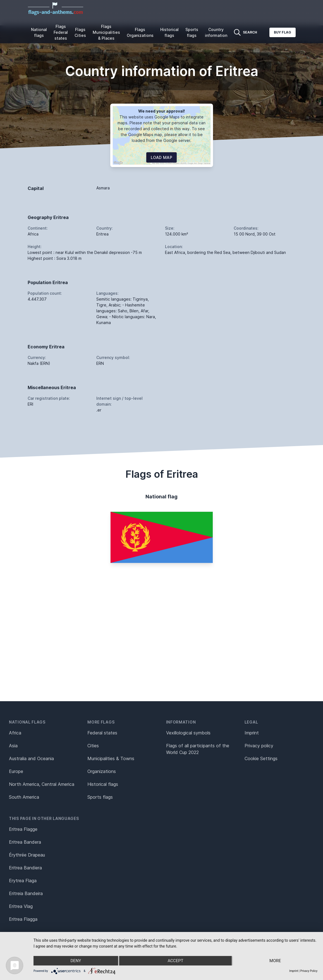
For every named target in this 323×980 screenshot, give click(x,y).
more (275, 961)
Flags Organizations (140, 32)
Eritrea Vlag (21, 906)
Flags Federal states (61, 32)
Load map (161, 157)
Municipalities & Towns (111, 758)
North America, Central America (42, 784)
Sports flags (192, 32)
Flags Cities (80, 32)
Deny (76, 961)
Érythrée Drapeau (27, 855)
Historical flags (169, 32)
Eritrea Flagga (23, 919)
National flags (39, 32)
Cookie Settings (261, 758)
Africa (15, 733)
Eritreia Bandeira (26, 893)
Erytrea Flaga (23, 881)
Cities (93, 746)
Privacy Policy (309, 971)
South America (24, 797)
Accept (175, 961)
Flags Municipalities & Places (106, 32)
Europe (16, 771)
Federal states (102, 733)
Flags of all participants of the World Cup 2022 (198, 749)
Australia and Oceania (31, 758)
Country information (216, 32)
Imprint (252, 733)
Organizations (102, 771)
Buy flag (283, 32)
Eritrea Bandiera (25, 868)
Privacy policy (259, 746)
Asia (13, 746)
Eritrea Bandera (25, 842)
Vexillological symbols (188, 733)
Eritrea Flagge (23, 829)
